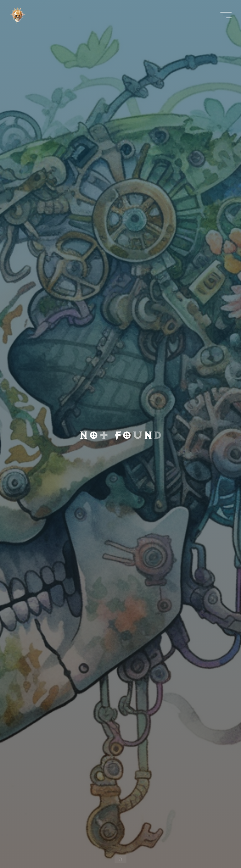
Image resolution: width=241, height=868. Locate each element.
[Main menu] (226, 15)
